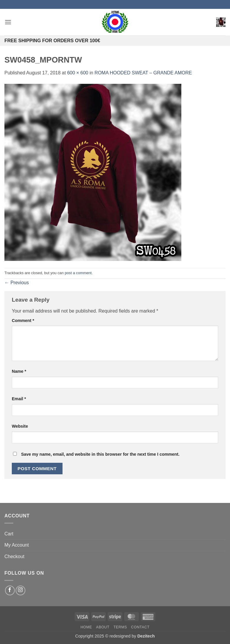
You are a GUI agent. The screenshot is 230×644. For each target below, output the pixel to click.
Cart (9, 534)
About (103, 627)
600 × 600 (78, 73)
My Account (17, 545)
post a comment (78, 273)
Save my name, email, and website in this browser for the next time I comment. (100, 454)
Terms (120, 627)
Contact (141, 627)
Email (19, 399)
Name (19, 371)
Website (20, 426)
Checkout (14, 556)
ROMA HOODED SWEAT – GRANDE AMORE (143, 73)
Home (86, 627)
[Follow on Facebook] (10, 590)
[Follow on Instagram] (20, 590)
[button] (8, 22)
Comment (23, 321)
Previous (17, 283)
